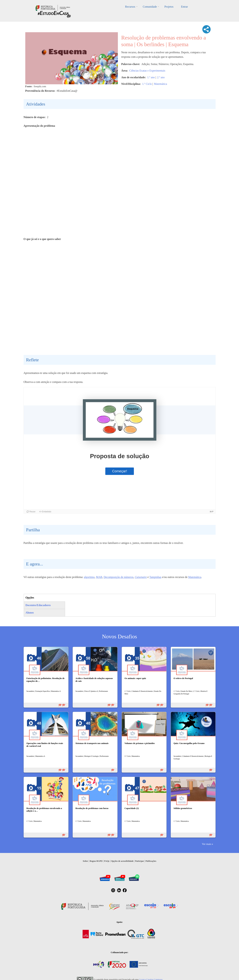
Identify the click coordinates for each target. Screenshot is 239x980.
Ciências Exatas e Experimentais (147, 71)
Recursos (130, 7)
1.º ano (151, 77)
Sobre (85, 861)
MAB (99, 577)
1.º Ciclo (147, 84)
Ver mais (206, 844)
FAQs (107, 861)
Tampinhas (155, 577)
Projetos (169, 7)
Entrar (184, 7)
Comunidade (150, 7)
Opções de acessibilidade (122, 861)
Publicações (151, 861)
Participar (139, 861)
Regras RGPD (96, 861)
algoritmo (89, 577)
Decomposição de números (118, 577)
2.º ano (161, 77)
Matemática (161, 84)
